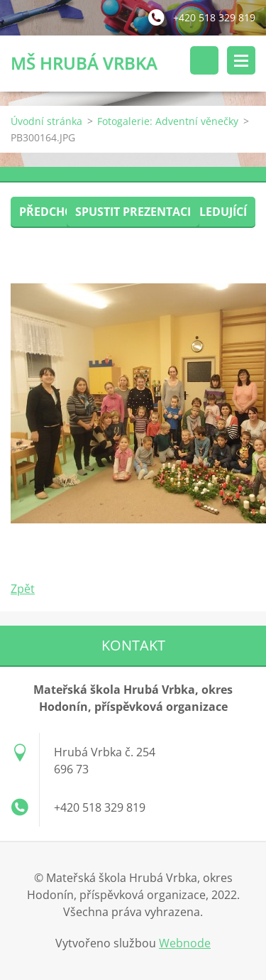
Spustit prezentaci (133, 212)
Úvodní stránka (46, 121)
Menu (241, 60)
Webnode (185, 943)
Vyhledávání (204, 60)
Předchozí (51, 212)
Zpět (23, 589)
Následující (211, 212)
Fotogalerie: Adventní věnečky (168, 121)
